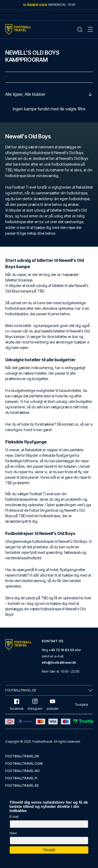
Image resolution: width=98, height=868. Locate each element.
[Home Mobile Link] (18, 29)
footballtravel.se (22, 785)
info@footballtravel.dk (59, 663)
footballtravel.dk (22, 756)
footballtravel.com (24, 763)
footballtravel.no (22, 771)
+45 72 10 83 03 (61, 650)
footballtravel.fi (21, 778)
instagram (35, 705)
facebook (17, 705)
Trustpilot (82, 705)
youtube (52, 705)
